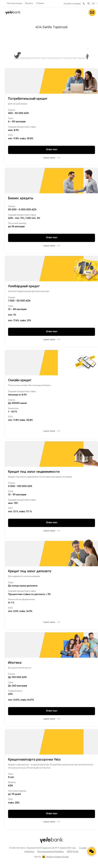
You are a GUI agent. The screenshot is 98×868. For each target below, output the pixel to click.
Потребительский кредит (28, 99)
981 (84, 3)
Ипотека (15, 663)
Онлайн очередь (72, 4)
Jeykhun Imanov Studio (57, 857)
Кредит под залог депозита (30, 571)
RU (93, 4)
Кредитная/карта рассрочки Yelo (34, 760)
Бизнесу (29, 3)
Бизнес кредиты (21, 198)
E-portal (83, 848)
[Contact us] (92, 851)
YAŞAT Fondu (73, 852)
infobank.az (29, 852)
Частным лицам (14, 3)
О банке (40, 3)
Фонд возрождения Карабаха (51, 852)
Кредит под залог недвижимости (34, 472)
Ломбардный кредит (24, 286)
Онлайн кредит (20, 380)
